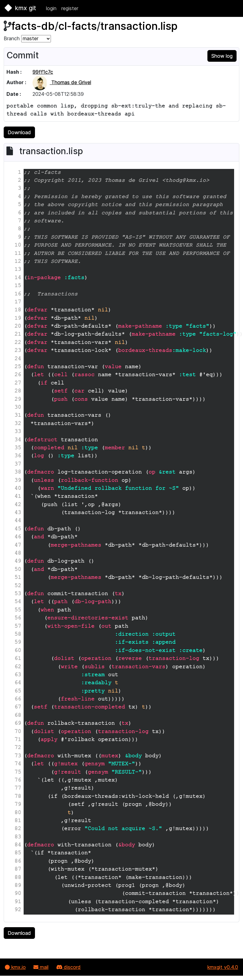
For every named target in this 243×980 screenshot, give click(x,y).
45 (18, 529)
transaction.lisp (139, 26)
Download (19, 132)
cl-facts (77, 26)
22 (18, 343)
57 (18, 627)
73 (18, 756)
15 (18, 286)
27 (18, 384)
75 (18, 773)
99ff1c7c (43, 72)
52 (18, 586)
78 (18, 797)
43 (18, 513)
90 (18, 894)
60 (18, 651)
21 (18, 335)
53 (18, 594)
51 (18, 578)
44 (18, 521)
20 (18, 327)
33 (18, 432)
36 (18, 456)
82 (18, 829)
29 (18, 400)
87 (18, 870)
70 (18, 732)
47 (18, 546)
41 (18, 497)
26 (18, 375)
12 (18, 262)
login (51, 8)
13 (18, 270)
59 (18, 643)
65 (18, 692)
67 (18, 708)
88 (18, 878)
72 (18, 748)
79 (18, 805)
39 (18, 481)
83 (18, 837)
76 (18, 781)
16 (18, 295)
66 (18, 700)
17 (18, 303)
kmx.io (15, 967)
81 (18, 821)
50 (18, 570)
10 (18, 246)
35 (18, 448)
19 (18, 319)
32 (18, 424)
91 (18, 902)
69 (18, 724)
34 (18, 440)
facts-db (33, 26)
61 (18, 659)
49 (18, 562)
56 (18, 619)
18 (18, 310)
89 (18, 886)
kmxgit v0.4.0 (223, 967)
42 (18, 505)
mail (41, 967)
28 (18, 392)
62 (18, 667)
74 (18, 764)
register (70, 8)
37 (18, 465)
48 (18, 554)
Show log (222, 56)
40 (18, 489)
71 (18, 740)
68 (18, 716)
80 (18, 813)
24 (18, 359)
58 (18, 635)
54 (18, 602)
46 (18, 537)
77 (18, 789)
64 (18, 683)
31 (18, 416)
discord (68, 967)
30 (18, 408)
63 (18, 675)
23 (18, 351)
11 (18, 254)
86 (18, 862)
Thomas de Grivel (62, 82)
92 (18, 910)
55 (18, 611)
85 (18, 853)
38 (18, 473)
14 (18, 278)
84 (18, 845)
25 (18, 367)
